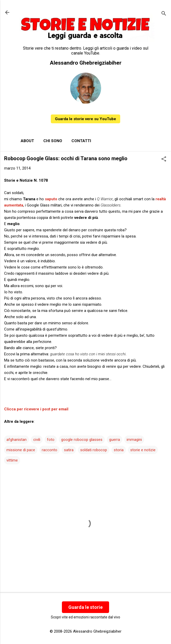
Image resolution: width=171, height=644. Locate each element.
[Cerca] (164, 14)
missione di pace (21, 450)
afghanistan (17, 440)
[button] (164, 159)
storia (119, 450)
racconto (50, 450)
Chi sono (53, 141)
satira (69, 450)
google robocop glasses (82, 440)
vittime (12, 460)
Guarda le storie (86, 607)
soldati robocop (94, 450)
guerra (115, 440)
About (27, 141)
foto (51, 440)
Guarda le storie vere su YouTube (86, 119)
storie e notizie (143, 450)
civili (37, 440)
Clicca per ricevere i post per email (36, 409)
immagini (134, 440)
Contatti (81, 141)
